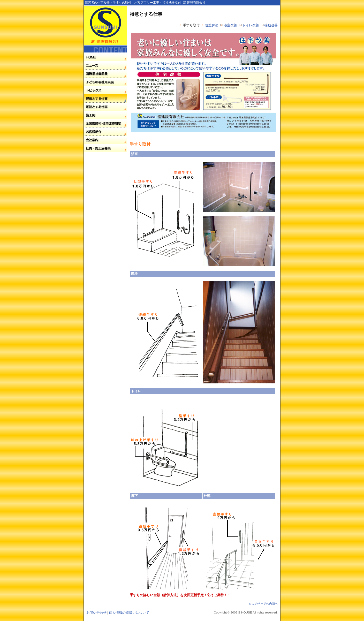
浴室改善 (230, 25)
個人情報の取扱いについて (129, 613)
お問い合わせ (96, 613)
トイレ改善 (251, 25)
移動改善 (271, 25)
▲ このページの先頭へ (263, 603)
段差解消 (211, 25)
